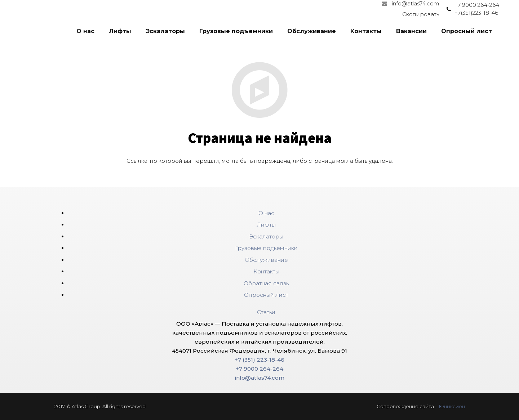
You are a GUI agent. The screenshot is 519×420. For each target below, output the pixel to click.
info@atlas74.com (260, 378)
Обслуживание (266, 260)
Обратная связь (266, 283)
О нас (266, 213)
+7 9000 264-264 (477, 5)
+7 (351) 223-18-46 (259, 360)
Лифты (266, 225)
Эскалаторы (266, 236)
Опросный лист (266, 295)
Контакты (266, 271)
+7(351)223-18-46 (476, 13)
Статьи (266, 312)
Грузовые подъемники (266, 248)
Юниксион (452, 406)
